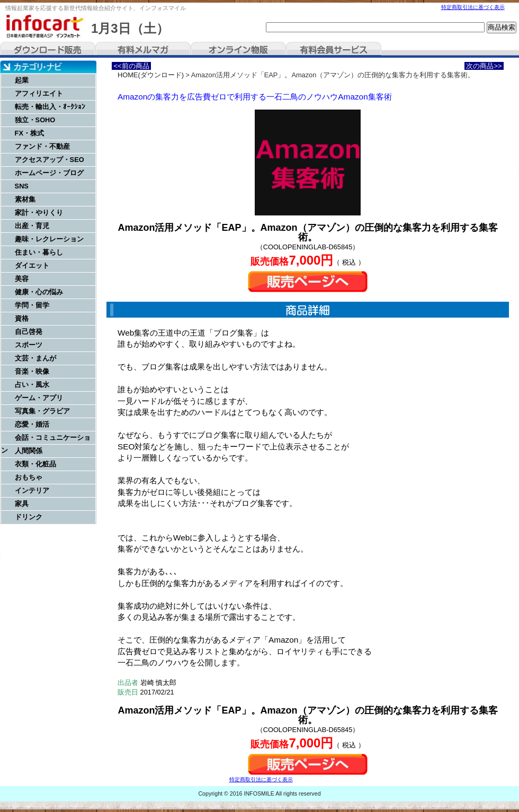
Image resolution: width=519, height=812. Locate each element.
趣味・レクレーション (49, 239)
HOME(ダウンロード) (151, 75)
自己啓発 (29, 332)
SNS (22, 186)
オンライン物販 (238, 50)
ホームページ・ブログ (49, 173)
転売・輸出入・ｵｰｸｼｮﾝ (50, 107)
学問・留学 (32, 305)
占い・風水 (32, 385)
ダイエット (32, 265)
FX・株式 (29, 133)
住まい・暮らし (39, 252)
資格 (22, 318)
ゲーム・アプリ (39, 398)
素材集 (25, 199)
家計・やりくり (39, 213)
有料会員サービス (334, 50)
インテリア (32, 490)
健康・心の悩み (39, 292)
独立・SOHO (35, 120)
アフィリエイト (39, 93)
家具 (22, 504)
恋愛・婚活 (32, 424)
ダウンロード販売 (48, 50)
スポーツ (29, 345)
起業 (22, 80)
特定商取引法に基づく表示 (473, 7)
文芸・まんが (35, 358)
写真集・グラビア (42, 411)
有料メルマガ (143, 50)
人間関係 (29, 451)
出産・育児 (32, 226)
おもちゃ (29, 477)
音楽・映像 (32, 371)
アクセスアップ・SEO (50, 160)
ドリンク (29, 517)
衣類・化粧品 (35, 464)
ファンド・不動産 (42, 146)
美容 (22, 279)
